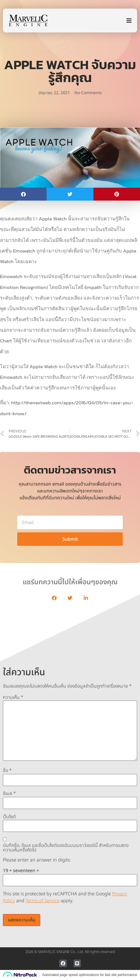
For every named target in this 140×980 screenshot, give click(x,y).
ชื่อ (7, 771)
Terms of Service (43, 901)
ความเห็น (13, 697)
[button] (23, 194)
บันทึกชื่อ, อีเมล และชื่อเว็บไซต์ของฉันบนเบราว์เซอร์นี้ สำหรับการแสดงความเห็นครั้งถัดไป (66, 848)
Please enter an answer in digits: (37, 860)
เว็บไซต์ (9, 817)
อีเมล (9, 793)
